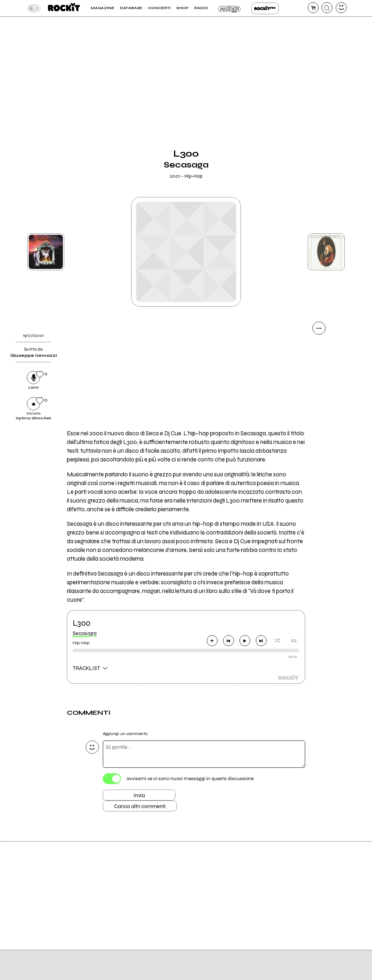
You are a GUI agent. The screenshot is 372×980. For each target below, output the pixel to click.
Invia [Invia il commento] (139, 795)
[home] (64, 8)
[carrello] (313, 8)
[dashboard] (341, 8)
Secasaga (85, 633)
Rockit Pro (265, 8)
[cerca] (327, 8)
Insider (230, 8)
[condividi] (319, 328)
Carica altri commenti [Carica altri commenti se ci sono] (140, 806)
